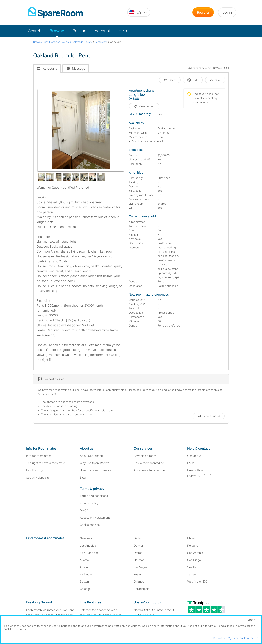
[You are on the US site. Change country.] (139, 12)
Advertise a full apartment (150, 470)
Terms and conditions (94, 496)
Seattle (192, 567)
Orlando (139, 581)
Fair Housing (34, 470)
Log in (227, 12)
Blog (83, 477)
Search (35, 31)
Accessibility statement (95, 517)
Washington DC (197, 581)
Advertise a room (145, 456)
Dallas (138, 538)
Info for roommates (39, 456)
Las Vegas (140, 567)
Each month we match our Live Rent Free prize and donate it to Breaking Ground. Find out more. (50, 615)
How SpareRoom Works (95, 470)
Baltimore (86, 574)
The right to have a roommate (46, 463)
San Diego (194, 560)
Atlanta (84, 560)
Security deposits (37, 477)
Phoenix (193, 538)
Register (203, 12)
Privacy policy (89, 503)
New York (86, 538)
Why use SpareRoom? (94, 463)
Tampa (192, 574)
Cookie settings (90, 525)
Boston (84, 581)
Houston (139, 560)
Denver (138, 546)
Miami (138, 574)
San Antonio (195, 553)
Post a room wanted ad (149, 463)
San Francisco (89, 553)
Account (102, 31)
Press (195, 470)
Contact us (194, 456)
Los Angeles (88, 546)
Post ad (79, 31)
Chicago (85, 589)
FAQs (191, 463)
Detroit (138, 553)
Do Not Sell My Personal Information (236, 638)
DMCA (84, 510)
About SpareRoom (92, 456)
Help (123, 31)
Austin (84, 567)
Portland (193, 546)
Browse (57, 31)
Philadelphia (142, 589)
